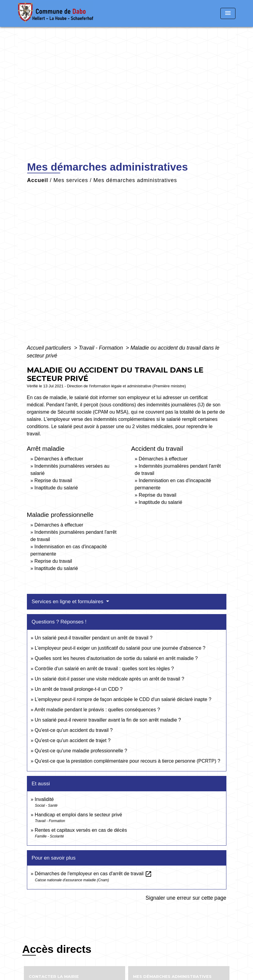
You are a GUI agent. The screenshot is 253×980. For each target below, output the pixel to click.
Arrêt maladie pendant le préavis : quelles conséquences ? (97, 710)
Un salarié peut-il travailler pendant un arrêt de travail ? (94, 638)
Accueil (38, 180)
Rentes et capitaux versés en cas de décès (81, 830)
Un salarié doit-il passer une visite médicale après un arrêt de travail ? (109, 679)
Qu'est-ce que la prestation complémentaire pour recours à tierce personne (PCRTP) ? (128, 761)
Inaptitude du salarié (56, 488)
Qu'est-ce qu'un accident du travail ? (74, 730)
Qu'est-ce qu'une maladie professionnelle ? (81, 751)
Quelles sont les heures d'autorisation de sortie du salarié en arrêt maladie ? (116, 658)
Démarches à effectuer (59, 459)
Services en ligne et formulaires (68, 602)
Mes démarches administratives (135, 180)
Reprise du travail (53, 480)
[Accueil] (56, 13)
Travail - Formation (101, 348)
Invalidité (44, 799)
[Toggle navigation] (228, 13)
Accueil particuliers (50, 348)
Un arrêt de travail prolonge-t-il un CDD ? (79, 689)
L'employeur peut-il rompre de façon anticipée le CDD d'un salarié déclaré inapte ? (123, 699)
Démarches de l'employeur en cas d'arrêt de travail (94, 874)
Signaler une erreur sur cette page (186, 898)
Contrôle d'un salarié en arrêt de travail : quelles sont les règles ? (104, 669)
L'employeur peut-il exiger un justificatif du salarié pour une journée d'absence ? (120, 648)
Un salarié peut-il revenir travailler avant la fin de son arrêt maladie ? (108, 720)
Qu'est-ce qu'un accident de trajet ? (73, 740)
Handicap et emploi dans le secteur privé (78, 815)
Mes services (71, 180)
